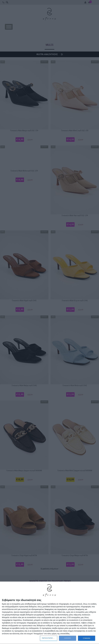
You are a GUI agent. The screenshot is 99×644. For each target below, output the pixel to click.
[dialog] (49, 613)
